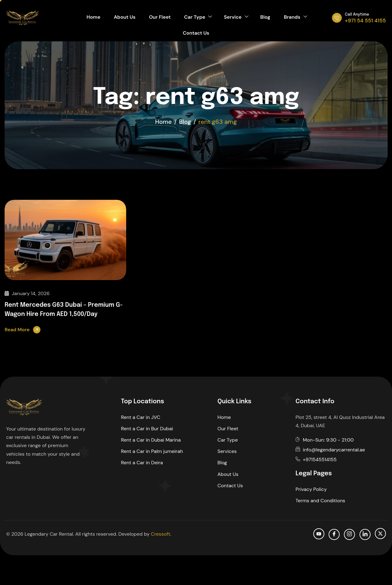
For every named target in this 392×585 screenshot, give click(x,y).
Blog (263, 18)
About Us (127, 18)
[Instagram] (349, 534)
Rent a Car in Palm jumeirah (152, 451)
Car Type (198, 18)
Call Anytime (357, 15)
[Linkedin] (365, 534)
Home (97, 18)
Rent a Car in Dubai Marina (151, 440)
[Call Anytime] (337, 18)
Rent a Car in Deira (142, 463)
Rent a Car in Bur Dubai (147, 428)
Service (235, 18)
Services (227, 451)
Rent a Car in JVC (141, 417)
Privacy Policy (311, 489)
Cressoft (160, 534)
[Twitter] (380, 533)
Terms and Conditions (320, 500)
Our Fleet (161, 18)
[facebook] (334, 534)
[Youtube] (319, 534)
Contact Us (196, 34)
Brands (292, 18)
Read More (17, 329)
